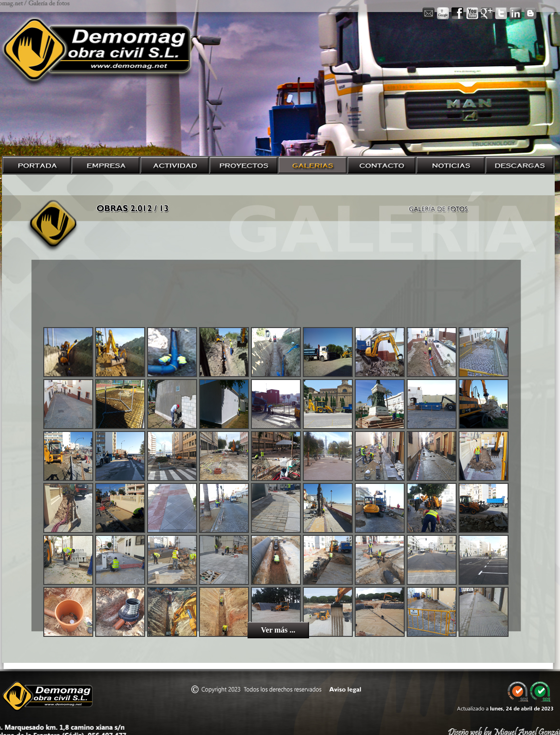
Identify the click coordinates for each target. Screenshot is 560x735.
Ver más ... (278, 630)
